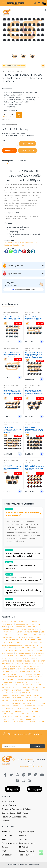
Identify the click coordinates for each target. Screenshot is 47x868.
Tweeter (40, 679)
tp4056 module (19, 722)
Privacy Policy (8, 801)
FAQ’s (4, 851)
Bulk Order (10, 150)
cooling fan (15, 703)
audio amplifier (30, 703)
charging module (23, 653)
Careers (5, 847)
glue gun (20, 714)
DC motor (29, 650)
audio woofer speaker (12, 677)
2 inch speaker (29, 706)
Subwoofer (8, 624)
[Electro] (13, 3)
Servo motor (8, 719)
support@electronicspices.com (31, 767)
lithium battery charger (27, 632)
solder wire (31, 719)
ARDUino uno (19, 711)
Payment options (27, 843)
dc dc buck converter (26, 664)
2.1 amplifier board (23, 635)
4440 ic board (30, 698)
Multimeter (30, 640)
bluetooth (22, 682)
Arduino (30, 714)
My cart (23, 836)
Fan (24, 666)
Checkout (23, 839)
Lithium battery (38, 621)
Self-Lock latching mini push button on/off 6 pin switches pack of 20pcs (33, 318)
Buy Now (27, 144)
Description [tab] (8, 161)
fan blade (15, 693)
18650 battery (21, 643)
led (43, 632)
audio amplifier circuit (12, 640)
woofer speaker (10, 671)
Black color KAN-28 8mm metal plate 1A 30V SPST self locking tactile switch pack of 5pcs (34, 393)
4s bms (41, 722)
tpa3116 (35, 690)
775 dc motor (23, 648)
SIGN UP (38, 746)
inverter (26, 693)
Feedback (6, 821)
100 (19, 115)
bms (34, 648)
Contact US (7, 836)
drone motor (18, 700)
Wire (40, 648)
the (31, 682)
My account (7, 855)
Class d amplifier (18, 627)
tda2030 (32, 722)
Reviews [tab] (22, 161)
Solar (13, 669)
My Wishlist (24, 847)
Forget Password (27, 851)
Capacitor (17, 698)
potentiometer (10, 656)
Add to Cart (28, 151)
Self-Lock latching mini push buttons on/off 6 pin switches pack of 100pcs (12, 318)
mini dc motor (14, 666)
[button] (35, 3)
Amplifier (7, 635)
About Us (6, 832)
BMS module (39, 653)
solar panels (8, 648)
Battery (37, 635)
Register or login (27, 832)
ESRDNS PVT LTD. (17, 864)
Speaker (5, 621)
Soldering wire (23, 708)
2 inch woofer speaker (20, 661)
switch (23, 656)
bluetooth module (19, 621)
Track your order (27, 855)
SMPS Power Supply (25, 679)
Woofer (34, 643)
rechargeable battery (12, 650)
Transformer (8, 682)
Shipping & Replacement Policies (16, 809)
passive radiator (33, 716)
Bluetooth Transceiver (13, 716)
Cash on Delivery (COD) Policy (15, 813)
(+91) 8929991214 (29, 760)
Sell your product (10, 843)
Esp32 (5, 693)
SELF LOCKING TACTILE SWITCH (12, 71)
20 (12, 115)
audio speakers (32, 645)
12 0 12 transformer (20, 690)
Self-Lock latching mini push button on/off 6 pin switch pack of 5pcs (12, 354)
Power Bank (8, 714)
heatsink (16, 706)
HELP (4, 839)
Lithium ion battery (35, 700)
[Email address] (16, 746)
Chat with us (21, 66)
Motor (25, 658)
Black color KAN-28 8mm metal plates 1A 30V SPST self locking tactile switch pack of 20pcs (12, 393)
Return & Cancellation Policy (14, 817)
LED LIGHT (37, 671)
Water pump (25, 671)
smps (5, 703)
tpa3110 (20, 719)
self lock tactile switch (13, 243)
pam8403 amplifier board (29, 669)
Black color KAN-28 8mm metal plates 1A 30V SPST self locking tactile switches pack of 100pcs (34, 355)
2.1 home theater (27, 629)
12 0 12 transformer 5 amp (30, 637)
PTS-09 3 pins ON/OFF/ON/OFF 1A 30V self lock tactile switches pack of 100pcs (34, 467)
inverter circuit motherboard (26, 687)
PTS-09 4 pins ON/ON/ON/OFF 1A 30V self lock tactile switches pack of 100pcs (12, 430)
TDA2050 (6, 722)
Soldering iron (23, 624)
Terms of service (9, 805)
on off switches (28, 243)
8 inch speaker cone (32, 674)
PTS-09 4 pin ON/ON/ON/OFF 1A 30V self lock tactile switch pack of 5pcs (12, 467)
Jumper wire (33, 711)
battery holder (9, 674)
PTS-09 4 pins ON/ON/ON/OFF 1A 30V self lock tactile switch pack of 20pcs (34, 430)
